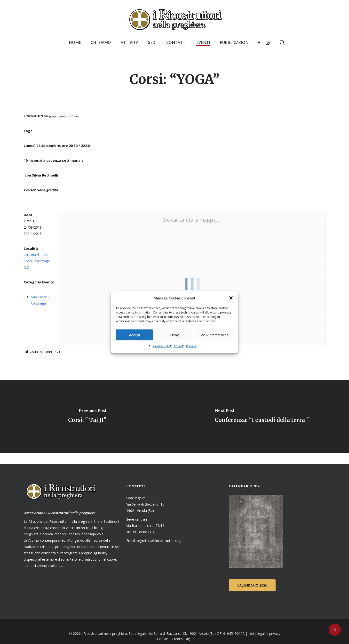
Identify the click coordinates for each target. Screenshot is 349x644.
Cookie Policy (162, 346)
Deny (174, 335)
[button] (231, 298)
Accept (135, 335)
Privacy (179, 346)
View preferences (215, 335)
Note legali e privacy (264, 633)
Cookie (163, 639)
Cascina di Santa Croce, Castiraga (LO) (37, 261)
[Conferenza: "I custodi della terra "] (262, 417)
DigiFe (189, 639)
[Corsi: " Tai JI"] (87, 417)
